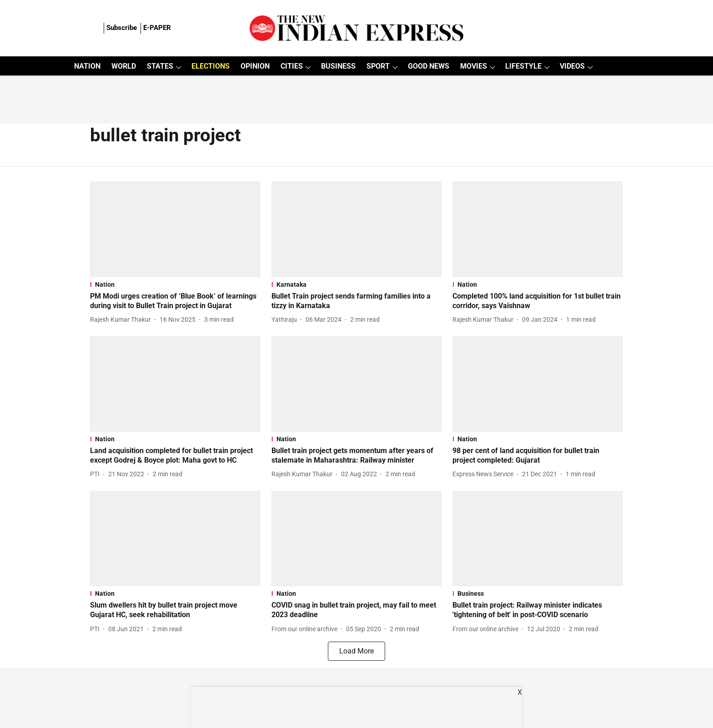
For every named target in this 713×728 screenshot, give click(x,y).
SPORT (378, 66)
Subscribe (122, 28)
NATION (87, 66)
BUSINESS (338, 66)
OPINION (255, 66)
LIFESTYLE (523, 66)
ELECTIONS (211, 66)
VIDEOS (572, 66)
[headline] (175, 301)
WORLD (124, 66)
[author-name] (122, 320)
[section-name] (175, 284)
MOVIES (474, 66)
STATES (160, 66)
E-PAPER (157, 28)
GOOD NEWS (429, 66)
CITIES (292, 66)
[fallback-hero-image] (175, 229)
